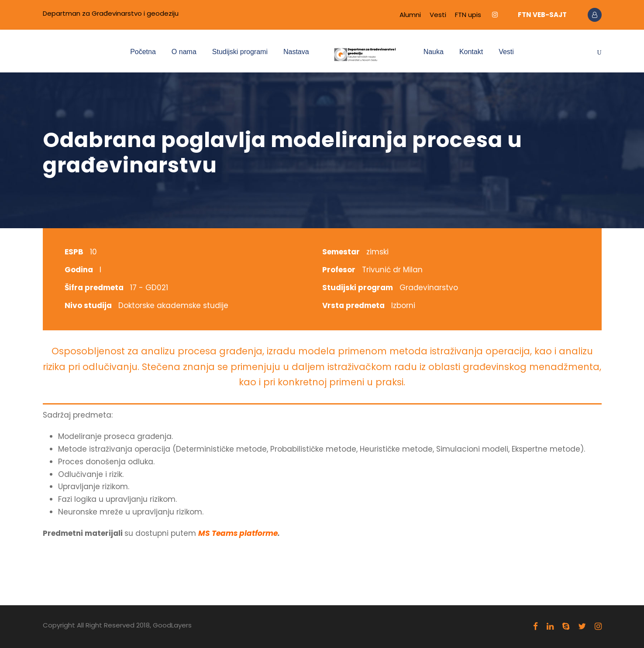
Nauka (434, 52)
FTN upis (468, 15)
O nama (184, 52)
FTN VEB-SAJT (542, 15)
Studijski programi (240, 52)
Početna (143, 52)
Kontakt (471, 52)
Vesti (438, 15)
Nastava (296, 52)
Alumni (410, 15)
